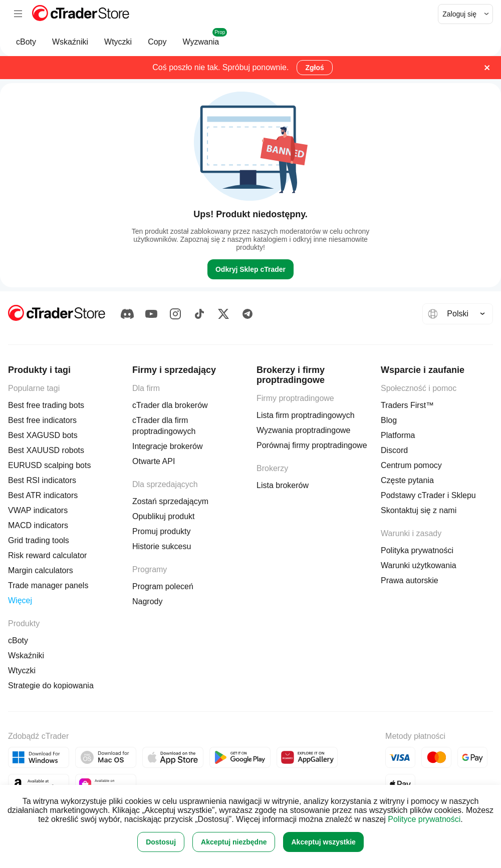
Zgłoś (314, 68)
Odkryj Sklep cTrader (250, 269)
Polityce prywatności (424, 819)
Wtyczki (118, 47)
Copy (157, 47)
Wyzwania (201, 42)
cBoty (26, 47)
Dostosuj (161, 842)
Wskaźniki (70, 47)
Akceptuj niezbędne (234, 842)
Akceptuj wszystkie (323, 842)
